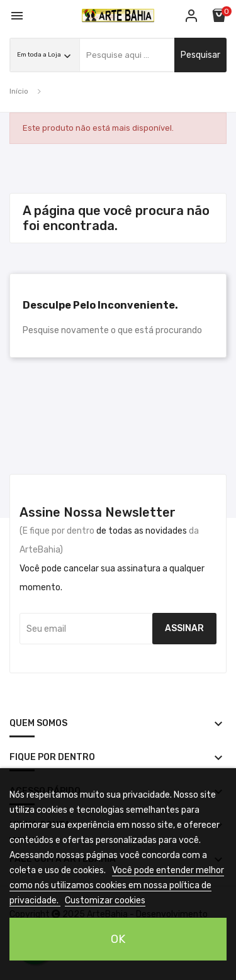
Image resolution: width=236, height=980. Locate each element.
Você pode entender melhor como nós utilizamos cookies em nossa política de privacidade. (117, 885)
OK (118, 939)
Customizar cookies (105, 900)
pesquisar (200, 55)
